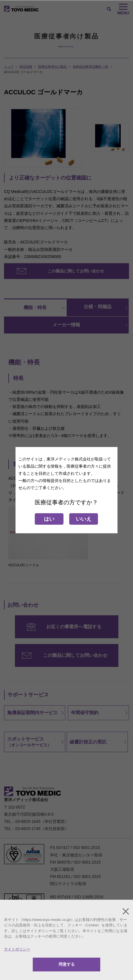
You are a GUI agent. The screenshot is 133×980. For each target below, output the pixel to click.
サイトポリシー (17, 949)
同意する (67, 964)
